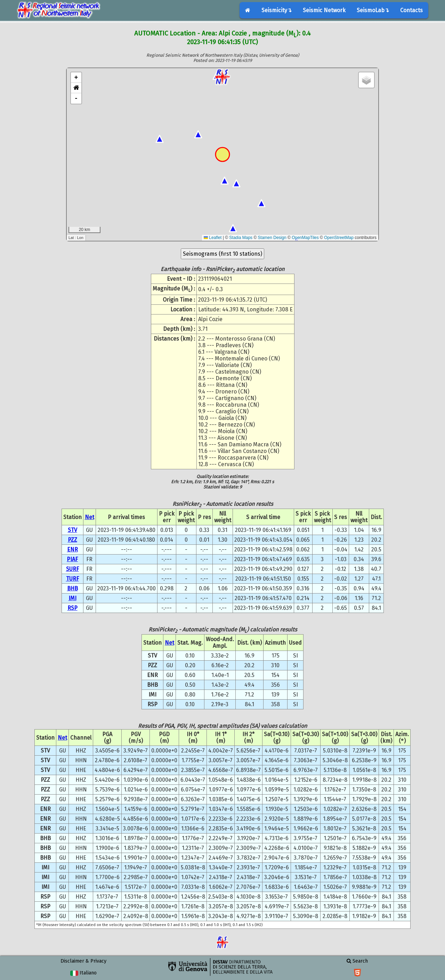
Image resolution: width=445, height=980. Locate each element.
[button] (76, 88)
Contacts (411, 10)
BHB (72, 588)
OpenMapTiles (305, 238)
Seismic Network (324, 10)
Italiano (83, 973)
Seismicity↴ (277, 10)
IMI (72, 598)
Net (90, 517)
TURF (72, 579)
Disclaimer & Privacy (83, 961)
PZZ (72, 540)
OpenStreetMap (339, 238)
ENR (72, 549)
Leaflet (213, 238)
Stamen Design (272, 238)
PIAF (72, 559)
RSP (72, 608)
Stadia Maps (241, 238)
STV (72, 530)
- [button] (76, 98)
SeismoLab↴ (373, 10)
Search (357, 961)
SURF (72, 569)
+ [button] (76, 78)
